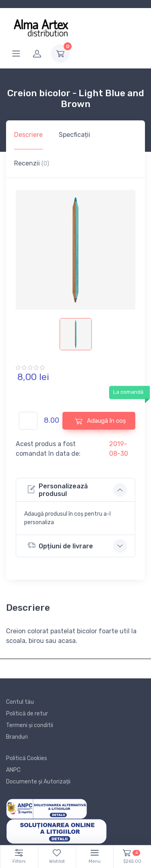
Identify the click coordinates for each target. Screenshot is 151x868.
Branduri (17, 737)
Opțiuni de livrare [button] (60, 545)
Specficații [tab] (74, 135)
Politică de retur (27, 714)
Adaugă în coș (100, 421)
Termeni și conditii (30, 725)
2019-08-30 (119, 449)
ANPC (13, 770)
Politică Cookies (27, 758)
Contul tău (20, 702)
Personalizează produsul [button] (58, 490)
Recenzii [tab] (32, 163)
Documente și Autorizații (38, 782)
